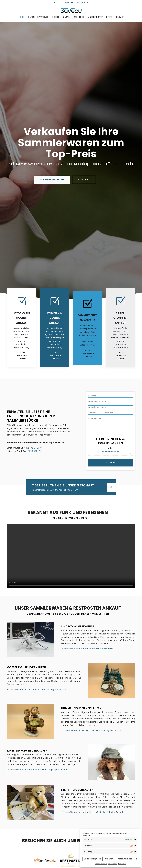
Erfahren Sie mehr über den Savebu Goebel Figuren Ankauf (37, 690)
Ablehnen (109, 859)
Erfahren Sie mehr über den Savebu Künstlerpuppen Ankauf (37, 770)
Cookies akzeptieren (93, 859)
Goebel (55, 17)
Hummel (66, 17)
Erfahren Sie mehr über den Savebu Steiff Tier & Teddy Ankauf (92, 812)
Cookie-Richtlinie (101, 864)
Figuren (31, 17)
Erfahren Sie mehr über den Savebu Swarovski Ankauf (88, 649)
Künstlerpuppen (95, 17)
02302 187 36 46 (35, 448)
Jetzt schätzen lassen (22, 356)
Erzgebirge (78, 17)
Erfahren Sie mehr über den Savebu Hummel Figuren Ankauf (91, 730)
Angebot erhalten (52, 180)
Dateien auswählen (110, 452)
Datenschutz (113, 864)
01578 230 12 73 (35, 451)
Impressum (122, 864)
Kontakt (119, 17)
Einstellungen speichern (127, 859)
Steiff (109, 17)
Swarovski (43, 17)
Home (21, 17)
